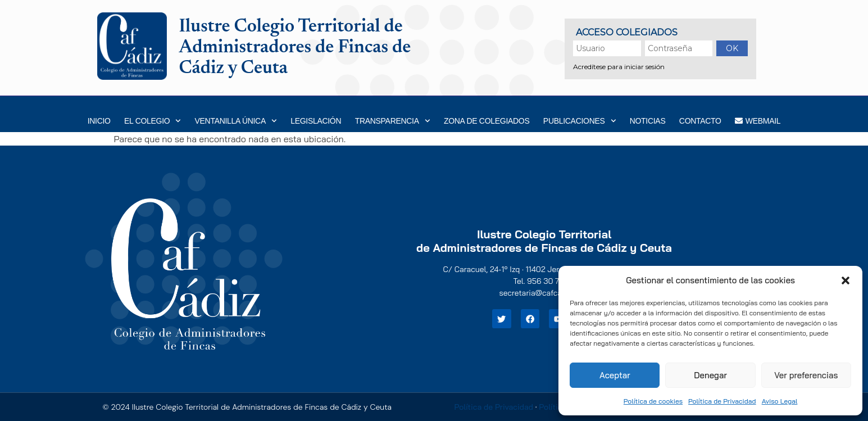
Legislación (316, 121)
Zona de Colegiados (487, 121)
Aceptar (615, 375)
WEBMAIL (758, 121)
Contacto (700, 121)
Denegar (710, 375)
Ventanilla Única (236, 121)
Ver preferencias (806, 375)
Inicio (99, 121)
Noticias (648, 121)
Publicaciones (580, 121)
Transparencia (393, 121)
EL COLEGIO (153, 121)
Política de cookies (653, 401)
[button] (846, 280)
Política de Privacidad (722, 401)
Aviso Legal (780, 401)
